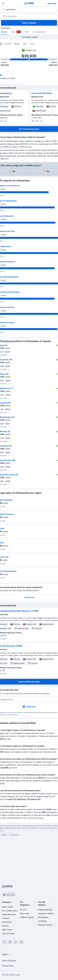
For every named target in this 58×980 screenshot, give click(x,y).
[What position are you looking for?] (29, 10)
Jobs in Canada (8, 933)
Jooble (17, 975)
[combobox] (6, 954)
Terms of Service (13, 715)
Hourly (32, 44)
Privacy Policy (8, 966)
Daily (25, 44)
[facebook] (4, 942)
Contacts (6, 918)
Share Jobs (25, 913)
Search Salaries (29, 23)
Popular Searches (45, 910)
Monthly (8, 44)
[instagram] (10, 942)
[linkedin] (21, 942)
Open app (52, 3)
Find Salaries (43, 917)
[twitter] (16, 942)
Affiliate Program (27, 917)
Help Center (7, 930)
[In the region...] (29, 16)
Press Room (7, 922)
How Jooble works (10, 911)
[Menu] (3, 3)
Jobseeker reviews (46, 913)
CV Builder (42, 921)
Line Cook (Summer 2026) (42, 93)
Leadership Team (9, 914)
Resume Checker (45, 925)
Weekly (17, 44)
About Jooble (7, 907)
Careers (5, 926)
